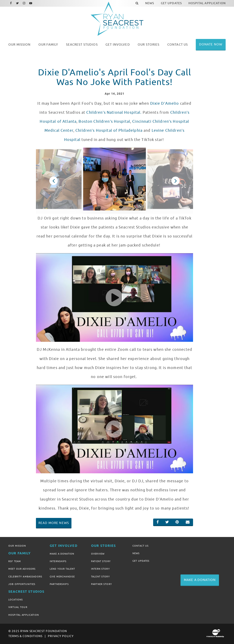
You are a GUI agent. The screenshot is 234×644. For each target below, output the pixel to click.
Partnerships (59, 584)
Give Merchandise (62, 577)
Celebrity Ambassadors (25, 577)
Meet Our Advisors (22, 569)
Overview (98, 554)
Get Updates (141, 561)
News (136, 553)
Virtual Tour (18, 607)
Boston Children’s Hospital (104, 121)
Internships (58, 561)
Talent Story (100, 577)
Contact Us (141, 546)
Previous (53, 181)
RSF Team (15, 561)
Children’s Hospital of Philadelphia (109, 130)
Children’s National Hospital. (114, 112)
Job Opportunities (22, 584)
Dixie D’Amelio (165, 103)
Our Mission (17, 546)
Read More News (54, 523)
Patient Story (101, 561)
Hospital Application (24, 615)
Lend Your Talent (62, 569)
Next (175, 181)
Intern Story (100, 569)
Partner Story (102, 584)
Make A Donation (62, 554)
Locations (16, 600)
